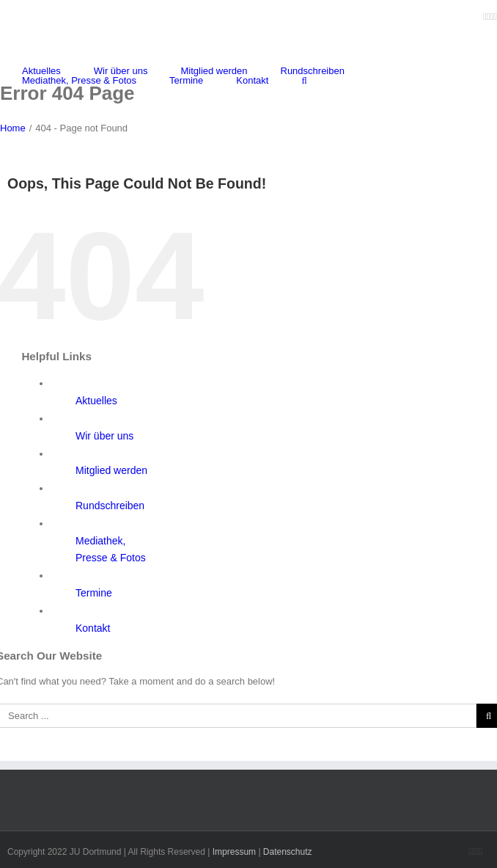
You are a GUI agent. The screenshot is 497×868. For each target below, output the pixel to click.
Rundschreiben (110, 506)
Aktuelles (96, 401)
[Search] (304, 80)
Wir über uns (104, 436)
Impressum (234, 852)
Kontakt (93, 628)
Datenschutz (288, 852)
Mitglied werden (111, 470)
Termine (94, 593)
